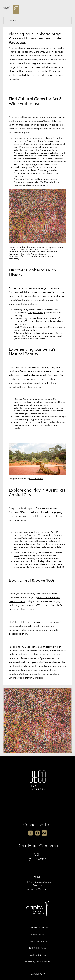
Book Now (38, 974)
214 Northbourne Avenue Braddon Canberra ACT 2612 (38, 885)
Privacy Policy (37, 934)
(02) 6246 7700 (37, 859)
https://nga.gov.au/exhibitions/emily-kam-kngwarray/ (32, 257)
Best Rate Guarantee (37, 941)
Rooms (12, 20)
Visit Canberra (36, 479)
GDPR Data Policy (38, 948)
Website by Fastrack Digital (37, 962)
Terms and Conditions (37, 928)
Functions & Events (38, 955)
